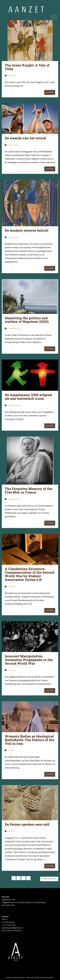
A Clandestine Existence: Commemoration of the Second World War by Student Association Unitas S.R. (30, 574)
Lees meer (50, 92)
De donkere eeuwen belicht (27, 230)
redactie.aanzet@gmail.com (12, 928)
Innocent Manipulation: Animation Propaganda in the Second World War (29, 660)
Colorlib (36, 977)
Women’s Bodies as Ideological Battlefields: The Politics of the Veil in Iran (30, 740)
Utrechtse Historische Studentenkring (31, 902)
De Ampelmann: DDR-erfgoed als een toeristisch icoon (28, 397)
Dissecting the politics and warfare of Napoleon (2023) (27, 320)
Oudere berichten (49, 879)
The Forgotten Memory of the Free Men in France (29, 491)
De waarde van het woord (25, 138)
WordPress (50, 977)
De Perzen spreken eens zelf (27, 824)
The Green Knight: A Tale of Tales (27, 67)
